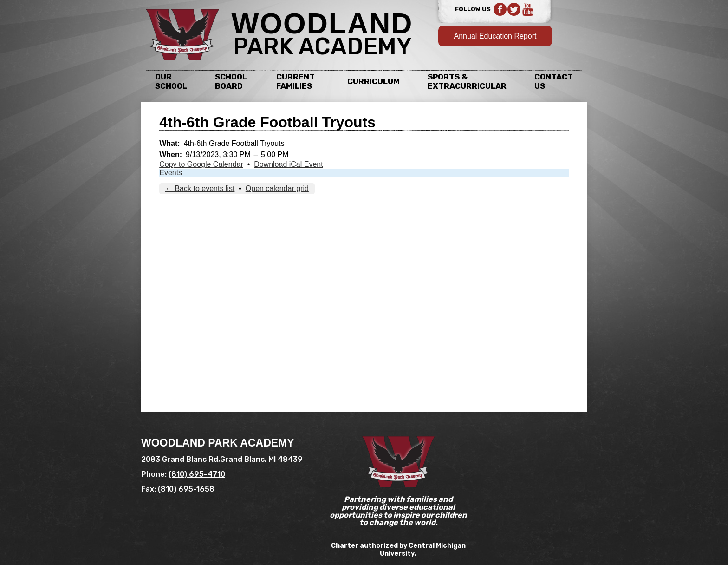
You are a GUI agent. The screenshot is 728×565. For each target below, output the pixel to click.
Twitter (514, 9)
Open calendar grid (277, 188)
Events (171, 173)
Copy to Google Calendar (201, 164)
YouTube (528, 9)
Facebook (500, 9)
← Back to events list (200, 188)
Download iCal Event (289, 164)
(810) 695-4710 (197, 474)
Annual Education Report (495, 36)
